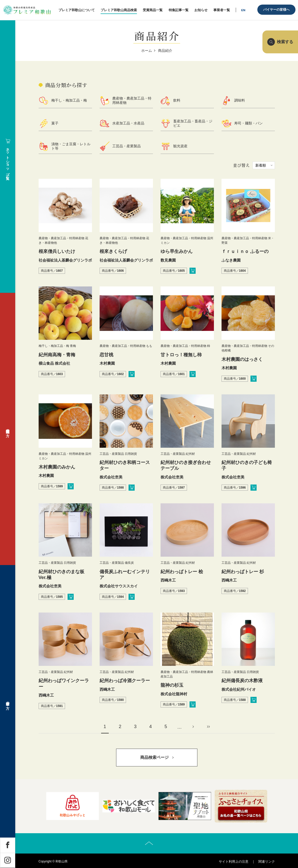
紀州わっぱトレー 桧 (182, 572)
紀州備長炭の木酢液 (242, 681)
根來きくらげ (113, 251)
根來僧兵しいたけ (57, 251)
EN (243, 10)
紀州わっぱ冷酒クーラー (125, 681)
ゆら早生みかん (177, 251)
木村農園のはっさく (242, 359)
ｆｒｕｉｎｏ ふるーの (245, 251)
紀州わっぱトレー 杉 (243, 572)
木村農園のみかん (57, 467)
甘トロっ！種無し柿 (181, 355)
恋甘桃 (106, 355)
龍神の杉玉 (172, 685)
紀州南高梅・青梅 (57, 355)
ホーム (147, 51)
